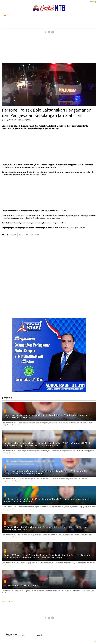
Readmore (15, 425)
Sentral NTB (21, 636)
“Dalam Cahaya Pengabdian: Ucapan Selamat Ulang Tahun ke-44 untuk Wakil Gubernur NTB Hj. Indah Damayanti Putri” (49, 416)
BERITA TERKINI (8, 602)
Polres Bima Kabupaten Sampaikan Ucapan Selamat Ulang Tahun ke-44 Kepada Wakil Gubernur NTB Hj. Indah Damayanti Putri (45, 472)
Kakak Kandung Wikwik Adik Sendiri (21, 586)
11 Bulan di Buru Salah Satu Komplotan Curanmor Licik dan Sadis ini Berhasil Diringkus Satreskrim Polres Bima (46, 528)
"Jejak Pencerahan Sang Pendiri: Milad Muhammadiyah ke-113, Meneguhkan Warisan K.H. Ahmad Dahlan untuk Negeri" (47, 500)
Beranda (40, 635)
